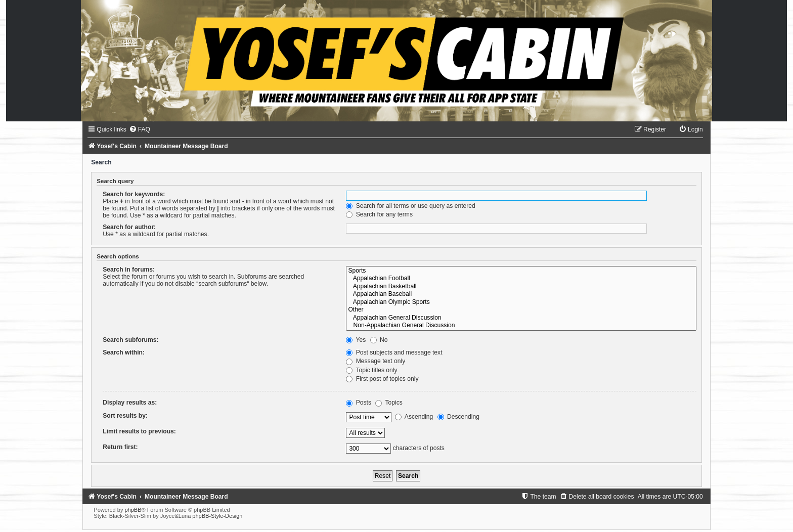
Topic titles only (371, 370)
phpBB (133, 510)
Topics (389, 403)
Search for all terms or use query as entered (410, 206)
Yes (356, 340)
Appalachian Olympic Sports (521, 302)
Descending (458, 417)
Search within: (124, 352)
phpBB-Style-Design (217, 516)
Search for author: (129, 227)
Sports (521, 271)
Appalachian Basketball (521, 287)
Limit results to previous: (139, 431)
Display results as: (130, 403)
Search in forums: (129, 270)
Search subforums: (130, 340)
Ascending (414, 417)
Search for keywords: (134, 194)
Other (521, 310)
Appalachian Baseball (521, 294)
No (379, 340)
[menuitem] (140, 129)
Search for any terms (379, 214)
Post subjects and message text (394, 352)
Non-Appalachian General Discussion (521, 326)
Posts (359, 403)
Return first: (120, 447)
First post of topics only (382, 379)
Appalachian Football (521, 279)
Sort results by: (125, 416)
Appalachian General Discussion (521, 318)
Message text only (376, 361)
